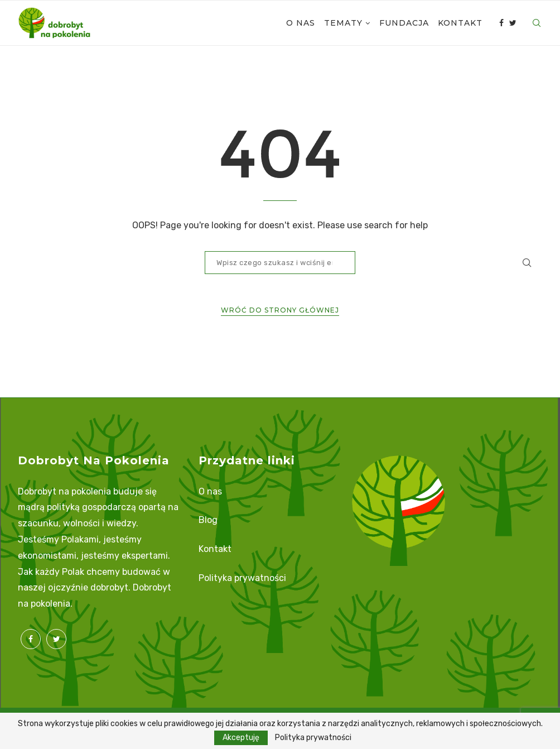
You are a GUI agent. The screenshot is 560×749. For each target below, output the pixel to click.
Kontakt (460, 23)
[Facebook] (501, 23)
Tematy (343, 23)
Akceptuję (241, 738)
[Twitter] (513, 23)
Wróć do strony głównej (280, 310)
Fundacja (404, 23)
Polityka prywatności (242, 578)
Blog (208, 520)
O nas (301, 23)
